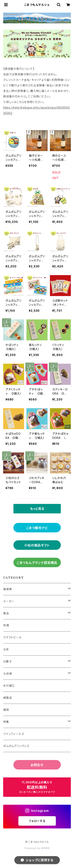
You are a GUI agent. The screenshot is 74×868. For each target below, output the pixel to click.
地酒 (6, 625)
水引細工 (9, 686)
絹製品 (7, 698)
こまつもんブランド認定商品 (37, 563)
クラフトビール (12, 637)
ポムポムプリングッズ (16, 746)
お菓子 (7, 661)
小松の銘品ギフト (37, 545)
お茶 (6, 649)
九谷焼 (7, 673)
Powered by (37, 848)
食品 (6, 613)
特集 (6, 722)
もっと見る (37, 509)
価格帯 (7, 589)
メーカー (9, 601)
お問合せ (37, 765)
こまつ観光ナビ (37, 528)
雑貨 (6, 710)
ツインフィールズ (14, 734)
